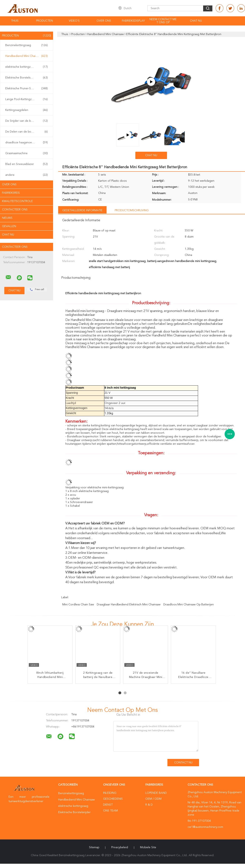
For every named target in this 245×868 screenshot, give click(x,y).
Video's (74, 21)
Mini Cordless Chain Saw (78, 605)
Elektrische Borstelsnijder (27, 78)
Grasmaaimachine (27, 153)
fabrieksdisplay (133, 21)
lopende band (156, 793)
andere (27, 175)
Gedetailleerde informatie (82, 210)
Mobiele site (148, 847)
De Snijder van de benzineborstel (27, 121)
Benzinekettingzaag (27, 45)
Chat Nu (196, 21)
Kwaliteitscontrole (17, 201)
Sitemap (94, 847)
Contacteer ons (15, 210)
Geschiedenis (113, 799)
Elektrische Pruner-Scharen (27, 88)
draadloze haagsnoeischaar (27, 143)
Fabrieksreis (11, 193)
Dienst (108, 805)
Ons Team (110, 811)
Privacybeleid (120, 847)
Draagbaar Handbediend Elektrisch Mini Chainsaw (129, 605)
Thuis (15, 21)
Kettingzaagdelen (27, 110)
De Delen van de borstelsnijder (27, 132)
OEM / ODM (153, 799)
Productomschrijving (132, 210)
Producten (45, 21)
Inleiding (110, 793)
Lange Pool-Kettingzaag (27, 99)
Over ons (104, 21)
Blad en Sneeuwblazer (27, 164)
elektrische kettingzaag (27, 67)
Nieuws (7, 218)
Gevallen (9, 226)
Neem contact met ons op (163, 21)
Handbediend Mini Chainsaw (27, 56)
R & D (149, 805)
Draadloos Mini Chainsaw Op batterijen (189, 605)
